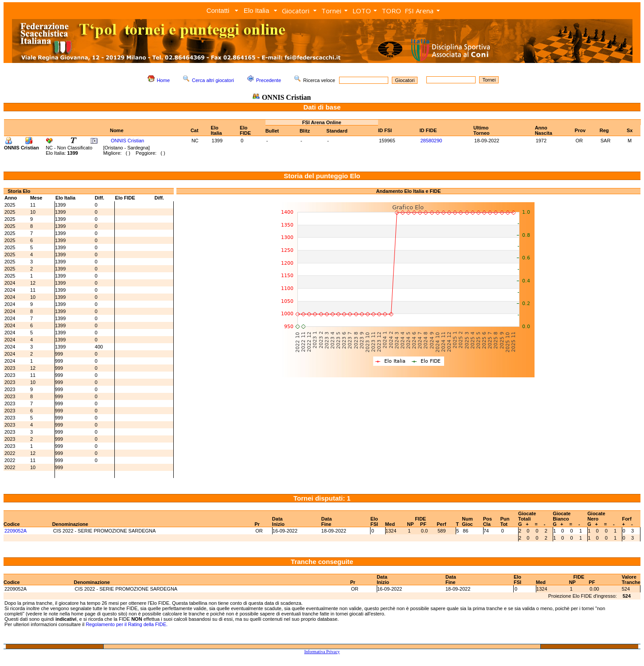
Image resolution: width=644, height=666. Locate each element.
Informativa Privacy (322, 652)
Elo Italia (257, 10)
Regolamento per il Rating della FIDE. (127, 624)
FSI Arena (419, 11)
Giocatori (296, 11)
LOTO (362, 11)
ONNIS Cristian (127, 141)
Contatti (218, 10)
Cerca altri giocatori (213, 80)
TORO (391, 11)
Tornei (331, 11)
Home (163, 80)
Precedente (269, 80)
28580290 (431, 141)
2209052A (16, 531)
